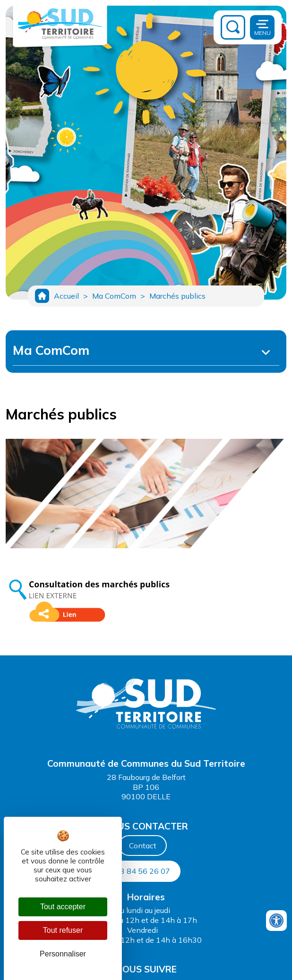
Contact (143, 846)
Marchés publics (177, 296)
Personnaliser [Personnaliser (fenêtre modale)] (63, 954)
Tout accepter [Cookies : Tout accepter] (63, 907)
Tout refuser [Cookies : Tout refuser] (63, 930)
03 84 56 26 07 (143, 871)
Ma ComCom (114, 296)
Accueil (66, 296)
